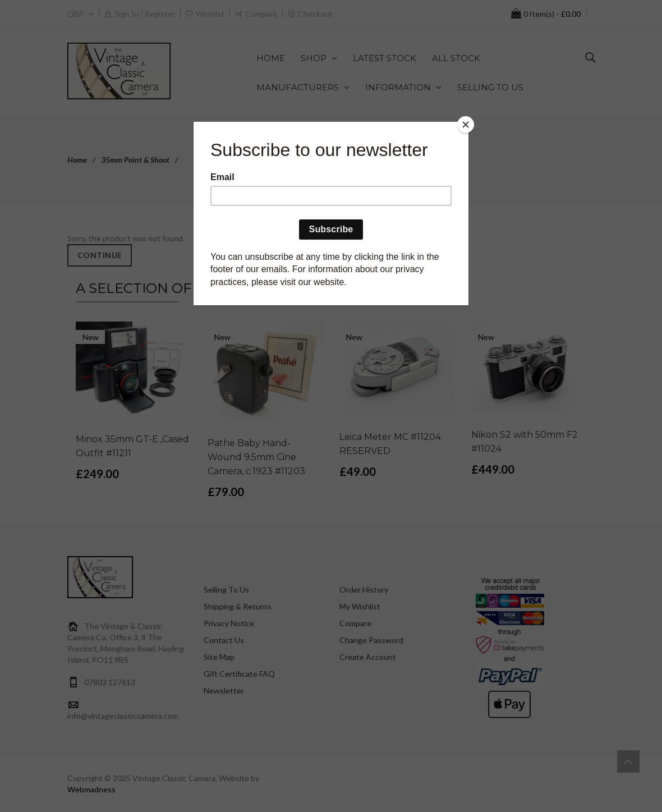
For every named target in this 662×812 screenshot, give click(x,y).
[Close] (466, 125)
